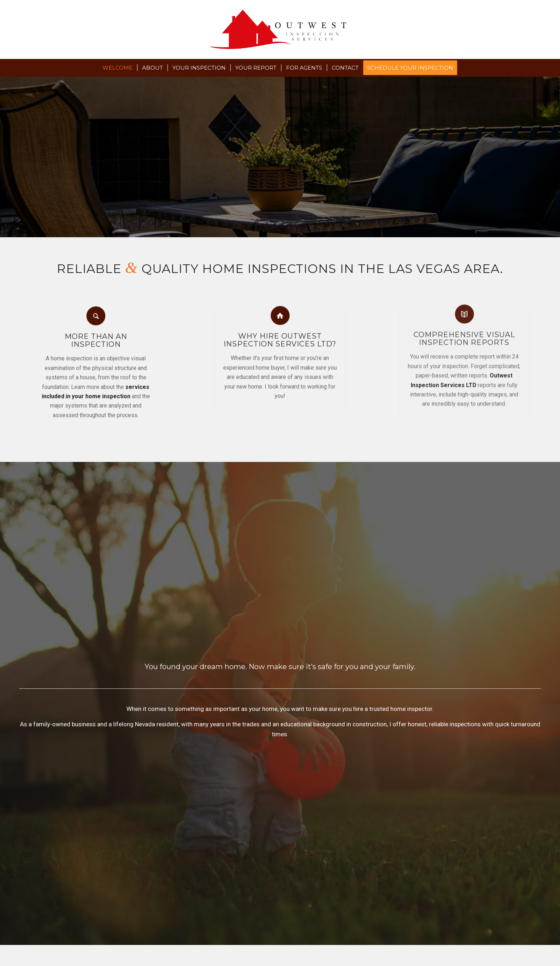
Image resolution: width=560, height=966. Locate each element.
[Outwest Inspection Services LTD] (280, 29)
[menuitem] (117, 68)
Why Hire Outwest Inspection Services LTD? (280, 330)
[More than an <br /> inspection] (96, 308)
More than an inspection (96, 333)
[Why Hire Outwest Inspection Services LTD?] (280, 305)
